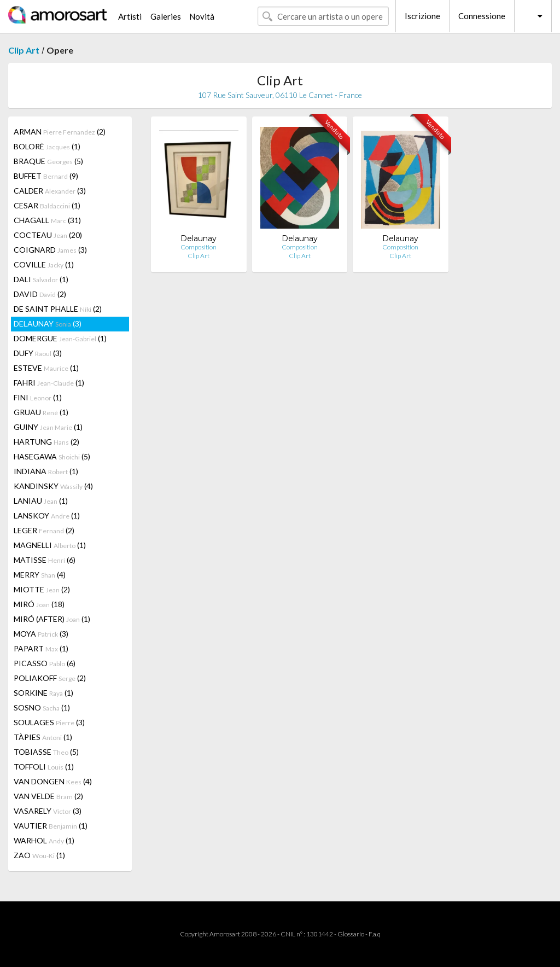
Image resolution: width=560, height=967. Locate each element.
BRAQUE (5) (48, 161)
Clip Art (24, 50)
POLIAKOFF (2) (50, 678)
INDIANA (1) (46, 471)
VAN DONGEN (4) (53, 781)
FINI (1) (38, 397)
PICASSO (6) (45, 663)
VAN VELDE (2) (48, 796)
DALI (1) (41, 279)
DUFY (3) (38, 353)
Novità (202, 16)
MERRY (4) (40, 575)
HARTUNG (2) (46, 442)
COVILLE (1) (44, 264)
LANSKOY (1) (47, 515)
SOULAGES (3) (49, 722)
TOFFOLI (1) (44, 767)
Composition (199, 247)
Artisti (130, 16)
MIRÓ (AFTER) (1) (52, 619)
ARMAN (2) (60, 132)
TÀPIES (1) (43, 737)
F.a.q (375, 934)
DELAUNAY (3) (48, 324)
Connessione (482, 16)
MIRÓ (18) (39, 604)
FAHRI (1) (49, 383)
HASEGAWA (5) (52, 456)
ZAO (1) (39, 855)
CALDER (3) (50, 191)
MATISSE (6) (45, 560)
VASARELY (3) (48, 811)
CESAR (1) (47, 205)
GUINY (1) (48, 427)
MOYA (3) (41, 634)
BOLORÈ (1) (47, 146)
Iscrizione (422, 16)
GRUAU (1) (41, 412)
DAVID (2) (40, 294)
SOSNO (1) (42, 707)
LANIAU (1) (41, 501)
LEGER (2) (44, 530)
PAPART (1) (41, 648)
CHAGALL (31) (47, 220)
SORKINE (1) (43, 693)
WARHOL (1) (44, 840)
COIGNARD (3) (50, 250)
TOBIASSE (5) (46, 752)
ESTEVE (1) (46, 368)
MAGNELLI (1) (50, 545)
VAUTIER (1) (51, 826)
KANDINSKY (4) (53, 486)
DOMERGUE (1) (60, 338)
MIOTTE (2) (42, 589)
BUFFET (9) (46, 176)
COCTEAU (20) (48, 235)
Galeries (166, 16)
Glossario (351, 934)
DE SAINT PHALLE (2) (58, 309)
